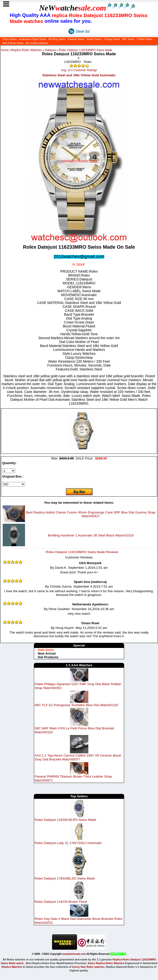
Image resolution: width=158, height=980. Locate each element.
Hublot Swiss (94, 39)
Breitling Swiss (57, 39)
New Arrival (47, 653)
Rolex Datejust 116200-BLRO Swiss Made (65, 820)
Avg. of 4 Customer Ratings (79, 70)
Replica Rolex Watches (26, 50)
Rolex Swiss (10, 39)
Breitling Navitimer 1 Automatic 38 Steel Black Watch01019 (91, 535)
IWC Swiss (128, 39)
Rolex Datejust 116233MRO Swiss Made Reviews (82, 552)
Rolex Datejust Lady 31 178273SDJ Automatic (68, 843)
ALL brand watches (37, 43)
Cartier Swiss (145, 39)
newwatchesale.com (74, 954)
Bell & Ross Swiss (13, 43)
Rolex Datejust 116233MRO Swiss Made (86, 50)
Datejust (50, 50)
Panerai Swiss (76, 39)
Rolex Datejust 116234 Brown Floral (61, 902)
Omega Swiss (112, 39)
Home (5, 50)
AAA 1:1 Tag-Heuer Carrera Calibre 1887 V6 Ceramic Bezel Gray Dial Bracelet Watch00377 (78, 757)
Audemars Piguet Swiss (33, 39)
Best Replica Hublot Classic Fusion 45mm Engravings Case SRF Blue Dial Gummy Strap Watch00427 (91, 514)
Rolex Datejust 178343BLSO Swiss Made (65, 878)
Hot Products (48, 657)
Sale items (46, 650)
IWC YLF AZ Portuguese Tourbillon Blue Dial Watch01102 (76, 705)
